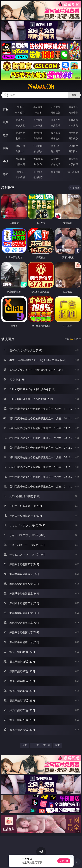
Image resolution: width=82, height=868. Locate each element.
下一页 (47, 745)
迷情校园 (20, 164)
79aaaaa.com (41, 87)
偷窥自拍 (20, 146)
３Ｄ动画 (73, 120)
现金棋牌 (56, 112)
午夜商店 (38, 172)
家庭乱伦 (38, 159)
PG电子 (20, 107)
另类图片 (73, 151)
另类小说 (38, 164)
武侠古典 (73, 159)
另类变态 (73, 138)
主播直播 (56, 125)
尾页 (57, 745)
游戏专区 (73, 107)
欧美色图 (56, 146)
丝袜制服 (38, 125)
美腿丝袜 (20, 151)
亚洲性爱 (20, 133)
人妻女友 (56, 159)
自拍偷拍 (38, 120)
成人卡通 (56, 133)
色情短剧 (38, 177)
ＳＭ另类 (73, 125)
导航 (6, 174)
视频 (6, 122)
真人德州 (38, 107)
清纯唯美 (38, 151)
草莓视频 (56, 172)
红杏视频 (20, 177)
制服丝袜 (20, 138)
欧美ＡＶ (56, 120)
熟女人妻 (20, 125)
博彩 (6, 109)
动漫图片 (73, 146)
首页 (25, 745)
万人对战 (56, 107)
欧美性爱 (73, 133)
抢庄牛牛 (73, 112)
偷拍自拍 (38, 133)
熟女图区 (56, 151)
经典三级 (38, 138)
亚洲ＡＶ (20, 120)
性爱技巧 (73, 164)
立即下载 (64, 861)
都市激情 (20, 159)
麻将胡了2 (20, 112)
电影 (6, 135)
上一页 (35, 745)
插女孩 (20, 172)
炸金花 (38, 112)
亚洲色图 (38, 146)
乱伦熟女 (56, 138)
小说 (6, 161)
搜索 (74, 95)
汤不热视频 (73, 172)
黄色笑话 (56, 164)
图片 (6, 148)
